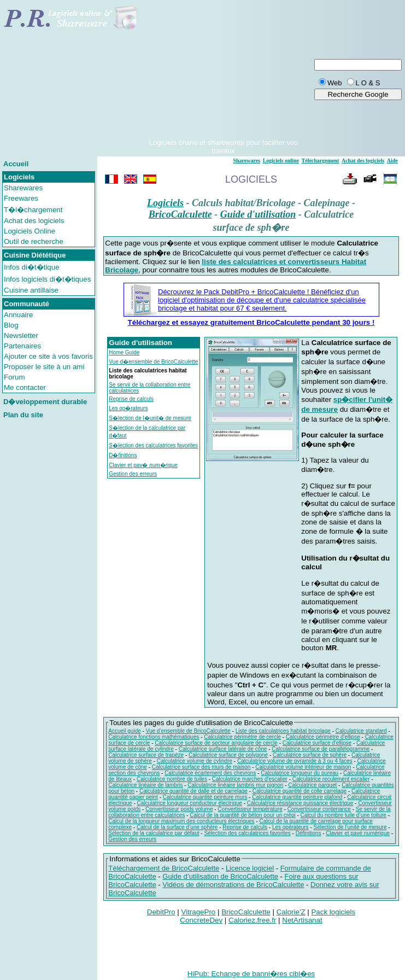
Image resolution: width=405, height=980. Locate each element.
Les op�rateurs (128, 408)
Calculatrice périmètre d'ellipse (323, 737)
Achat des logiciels (34, 221)
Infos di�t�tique (32, 267)
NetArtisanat (302, 920)
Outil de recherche (34, 241)
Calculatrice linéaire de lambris (145, 785)
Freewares (21, 198)
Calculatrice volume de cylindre (195, 761)
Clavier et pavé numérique (358, 833)
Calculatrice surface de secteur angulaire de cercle (216, 743)
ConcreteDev (201, 920)
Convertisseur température (250, 809)
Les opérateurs (290, 827)
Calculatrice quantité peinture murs (205, 797)
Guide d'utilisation (258, 214)
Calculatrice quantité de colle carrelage (300, 791)
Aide (392, 161)
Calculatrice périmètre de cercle (242, 737)
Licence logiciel (250, 868)
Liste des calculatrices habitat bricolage (283, 731)
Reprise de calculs (131, 399)
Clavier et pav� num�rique (143, 465)
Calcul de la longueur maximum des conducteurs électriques (181, 821)
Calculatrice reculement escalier (331, 779)
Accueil (16, 164)
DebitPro (161, 912)
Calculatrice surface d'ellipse (317, 743)
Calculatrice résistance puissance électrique (300, 803)
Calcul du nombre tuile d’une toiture (344, 815)
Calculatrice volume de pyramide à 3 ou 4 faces (295, 761)
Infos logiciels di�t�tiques (47, 279)
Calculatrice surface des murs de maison (201, 767)
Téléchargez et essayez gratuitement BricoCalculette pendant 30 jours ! (251, 322)
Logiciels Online (30, 231)
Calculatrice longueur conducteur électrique (190, 803)
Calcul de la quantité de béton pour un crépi (242, 815)
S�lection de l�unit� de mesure (150, 418)
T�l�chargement (33, 210)
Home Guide (124, 352)
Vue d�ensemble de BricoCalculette (153, 362)
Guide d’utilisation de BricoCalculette (220, 876)
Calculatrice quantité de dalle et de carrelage (193, 791)
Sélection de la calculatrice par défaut (154, 833)
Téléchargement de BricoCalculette (164, 868)
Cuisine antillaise (31, 290)
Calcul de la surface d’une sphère (177, 827)
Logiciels (165, 203)
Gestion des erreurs (133, 474)
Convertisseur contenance (319, 809)
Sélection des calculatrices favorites (247, 833)
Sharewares (23, 188)
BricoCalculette (180, 214)
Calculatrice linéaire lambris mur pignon (235, 785)
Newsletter (21, 336)
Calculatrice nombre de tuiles (172, 779)
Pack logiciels (333, 912)
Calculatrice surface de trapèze (146, 755)
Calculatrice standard (361, 731)
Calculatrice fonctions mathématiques (154, 737)
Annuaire (18, 315)
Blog (11, 325)
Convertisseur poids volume (179, 809)
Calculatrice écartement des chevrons (210, 773)
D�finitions (123, 455)
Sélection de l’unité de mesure (350, 827)
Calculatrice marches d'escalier (250, 779)
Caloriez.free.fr (252, 920)
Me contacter (25, 387)
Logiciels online (281, 161)
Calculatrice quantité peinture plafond (297, 797)
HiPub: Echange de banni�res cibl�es (251, 974)
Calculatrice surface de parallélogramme (321, 749)
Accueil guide (124, 731)
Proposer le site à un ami (44, 367)
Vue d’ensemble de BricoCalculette (188, 731)
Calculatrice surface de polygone (228, 755)
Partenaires (22, 346)
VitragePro (199, 912)
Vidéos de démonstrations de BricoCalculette (233, 885)
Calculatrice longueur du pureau (300, 773)
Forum (14, 377)
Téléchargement (321, 161)
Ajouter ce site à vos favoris (48, 356)
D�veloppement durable (45, 402)
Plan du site (23, 415)
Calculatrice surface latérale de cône (223, 749)
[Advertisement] (223, 70)
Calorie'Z (291, 912)
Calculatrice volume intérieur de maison (303, 767)
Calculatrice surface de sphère (310, 755)
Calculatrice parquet (312, 785)
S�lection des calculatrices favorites (153, 445)
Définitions (309, 833)
